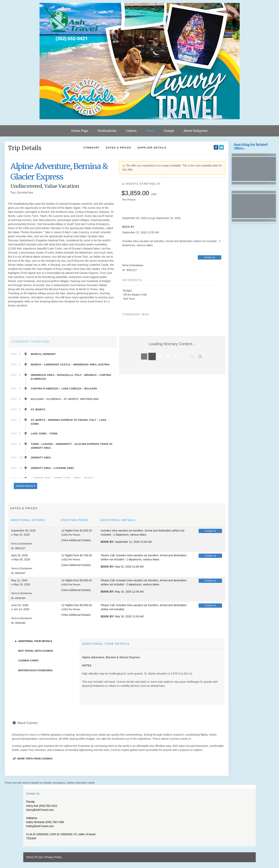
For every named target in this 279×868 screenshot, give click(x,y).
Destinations (107, 131)
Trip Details (25, 148)
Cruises (131, 131)
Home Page (80, 131)
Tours (150, 131)
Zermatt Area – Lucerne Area (53, 468)
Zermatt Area (41, 458)
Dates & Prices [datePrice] (118, 148)
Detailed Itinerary (25, 486)
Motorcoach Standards (35, 670)
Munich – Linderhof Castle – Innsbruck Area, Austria (70, 365)
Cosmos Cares (28, 660)
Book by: (107, 542)
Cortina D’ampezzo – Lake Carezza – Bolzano (64, 389)
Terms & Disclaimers (133, 265)
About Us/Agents (196, 131)
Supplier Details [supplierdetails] (152, 148)
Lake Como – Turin (44, 434)
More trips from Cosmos (33, 759)
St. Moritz (38, 409)
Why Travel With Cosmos (36, 651)
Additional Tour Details (35, 641)
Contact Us (210, 257)
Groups (169, 131)
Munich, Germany (43, 354)
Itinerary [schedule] (91, 148)
